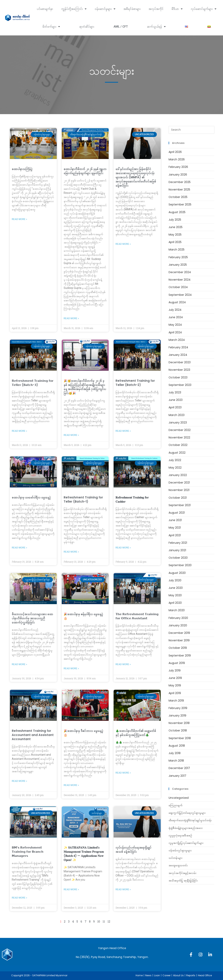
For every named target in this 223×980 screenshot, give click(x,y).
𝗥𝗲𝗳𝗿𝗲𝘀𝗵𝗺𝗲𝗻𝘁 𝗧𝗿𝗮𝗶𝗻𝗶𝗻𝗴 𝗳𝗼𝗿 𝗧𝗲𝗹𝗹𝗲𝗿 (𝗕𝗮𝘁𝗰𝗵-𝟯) (33, 383)
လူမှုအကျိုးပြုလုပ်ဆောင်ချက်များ (186, 843)
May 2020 (175, 595)
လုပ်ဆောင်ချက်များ (204, 9)
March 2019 (176, 701)
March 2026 (177, 159)
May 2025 (175, 235)
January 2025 (178, 265)
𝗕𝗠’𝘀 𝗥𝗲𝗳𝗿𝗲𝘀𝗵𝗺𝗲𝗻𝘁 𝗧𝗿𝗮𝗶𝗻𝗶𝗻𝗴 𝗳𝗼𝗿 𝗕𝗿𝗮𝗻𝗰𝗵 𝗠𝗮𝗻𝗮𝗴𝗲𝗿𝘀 (28, 852)
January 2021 (177, 550)
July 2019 (175, 670)
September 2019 (180, 655)
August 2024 (177, 302)
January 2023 (178, 423)
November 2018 (179, 723)
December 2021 (179, 483)
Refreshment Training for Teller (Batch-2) (135, 383)
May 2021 (175, 528)
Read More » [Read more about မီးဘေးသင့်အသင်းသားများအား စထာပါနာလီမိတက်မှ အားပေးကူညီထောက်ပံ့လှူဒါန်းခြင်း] (19, 664)
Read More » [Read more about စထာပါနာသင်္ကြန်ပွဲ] (19, 219)
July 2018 (175, 753)
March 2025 (177, 250)
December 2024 (180, 272)
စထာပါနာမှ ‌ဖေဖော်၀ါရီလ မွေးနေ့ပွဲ (31, 497)
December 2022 (180, 430)
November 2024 (180, 280)
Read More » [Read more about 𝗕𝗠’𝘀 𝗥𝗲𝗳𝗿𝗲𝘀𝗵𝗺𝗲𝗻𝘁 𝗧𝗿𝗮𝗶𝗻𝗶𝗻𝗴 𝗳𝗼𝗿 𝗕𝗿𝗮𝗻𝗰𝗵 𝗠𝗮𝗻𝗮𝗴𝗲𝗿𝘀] (19, 898)
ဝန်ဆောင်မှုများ (105, 9)
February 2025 (178, 257)
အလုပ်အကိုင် (156, 9)
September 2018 (180, 738)
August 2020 (177, 573)
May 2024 (175, 325)
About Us (178, 975)
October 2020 (178, 558)
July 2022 (175, 460)
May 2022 (175, 468)
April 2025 (175, 242)
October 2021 (178, 498)
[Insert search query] (192, 130)
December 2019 (179, 633)
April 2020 (175, 603)
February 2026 (178, 167)
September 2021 (180, 505)
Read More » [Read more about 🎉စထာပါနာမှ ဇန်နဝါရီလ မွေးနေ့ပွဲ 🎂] (71, 668)
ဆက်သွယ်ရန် (156, 27)
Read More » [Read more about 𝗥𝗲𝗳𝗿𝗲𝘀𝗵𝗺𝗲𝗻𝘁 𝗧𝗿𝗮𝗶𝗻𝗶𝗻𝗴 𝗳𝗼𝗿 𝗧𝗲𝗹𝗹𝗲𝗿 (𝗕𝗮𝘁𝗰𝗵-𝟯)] (19, 431)
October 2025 (178, 197)
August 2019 (177, 663)
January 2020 (178, 625)
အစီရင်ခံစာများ (132, 9)
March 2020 (177, 610)
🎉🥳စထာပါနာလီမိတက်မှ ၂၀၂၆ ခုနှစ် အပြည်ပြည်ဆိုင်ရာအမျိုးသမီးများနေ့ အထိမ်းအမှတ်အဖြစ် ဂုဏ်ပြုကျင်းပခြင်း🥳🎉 (85, 387)
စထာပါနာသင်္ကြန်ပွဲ (22, 169)
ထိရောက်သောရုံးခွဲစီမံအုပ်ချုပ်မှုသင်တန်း (190, 820)
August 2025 (177, 212)
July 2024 (175, 310)
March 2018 (176, 761)
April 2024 (175, 332)
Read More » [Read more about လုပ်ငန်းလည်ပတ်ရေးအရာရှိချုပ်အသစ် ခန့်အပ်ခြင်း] (123, 889)
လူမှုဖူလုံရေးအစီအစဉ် (180, 835)
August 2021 (177, 513)
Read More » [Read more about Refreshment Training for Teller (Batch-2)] (123, 431)
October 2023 (178, 377)
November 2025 (179, 190)
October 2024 (178, 287)
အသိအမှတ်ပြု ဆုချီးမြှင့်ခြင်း (183, 880)
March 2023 (177, 415)
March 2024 (177, 340)
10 (99, 921)
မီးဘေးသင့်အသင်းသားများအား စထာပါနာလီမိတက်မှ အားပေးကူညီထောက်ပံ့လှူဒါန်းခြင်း (32, 618)
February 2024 (178, 347)
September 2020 (180, 565)
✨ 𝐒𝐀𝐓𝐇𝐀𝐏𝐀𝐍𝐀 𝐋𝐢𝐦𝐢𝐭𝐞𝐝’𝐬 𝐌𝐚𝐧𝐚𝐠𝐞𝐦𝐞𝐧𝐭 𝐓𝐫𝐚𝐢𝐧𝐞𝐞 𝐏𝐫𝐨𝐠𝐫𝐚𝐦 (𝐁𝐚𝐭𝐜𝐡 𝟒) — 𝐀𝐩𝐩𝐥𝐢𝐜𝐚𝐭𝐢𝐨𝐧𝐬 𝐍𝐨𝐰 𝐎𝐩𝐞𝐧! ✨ (84, 854)
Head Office (205, 975)
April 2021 (175, 535)
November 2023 (179, 370)
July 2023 (175, 392)
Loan (157, 975)
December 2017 (179, 768)
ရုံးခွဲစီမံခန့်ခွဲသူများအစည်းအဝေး (186, 828)
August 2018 (177, 746)
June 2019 (175, 678)
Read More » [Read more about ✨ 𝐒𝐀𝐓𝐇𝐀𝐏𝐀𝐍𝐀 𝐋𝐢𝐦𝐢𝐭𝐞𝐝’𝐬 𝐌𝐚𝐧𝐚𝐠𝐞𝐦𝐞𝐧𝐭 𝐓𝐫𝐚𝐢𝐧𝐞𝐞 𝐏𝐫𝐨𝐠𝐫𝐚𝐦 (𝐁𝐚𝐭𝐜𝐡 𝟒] (71, 889)
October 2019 (178, 648)
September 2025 (180, 204)
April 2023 (175, 407)
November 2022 (179, 437)
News (148, 975)
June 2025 (176, 227)
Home (139, 975)
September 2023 (180, 385)
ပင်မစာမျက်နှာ (45, 9)
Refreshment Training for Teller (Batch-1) (83, 499)
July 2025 (175, 220)
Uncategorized (179, 798)
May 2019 (175, 685)
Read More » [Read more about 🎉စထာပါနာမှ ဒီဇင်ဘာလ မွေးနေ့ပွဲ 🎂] (71, 785)
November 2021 (179, 490)
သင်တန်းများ (175, 858)
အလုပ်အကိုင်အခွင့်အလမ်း (182, 873)
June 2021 (175, 520)
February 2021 (178, 543)
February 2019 (178, 708)
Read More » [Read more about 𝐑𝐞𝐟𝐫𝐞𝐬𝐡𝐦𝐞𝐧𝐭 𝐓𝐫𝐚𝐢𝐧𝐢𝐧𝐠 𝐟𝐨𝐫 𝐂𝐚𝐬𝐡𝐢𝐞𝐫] (123, 548)
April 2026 (175, 152)
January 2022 (178, 475)
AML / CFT (121, 27)
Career (167, 975)
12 (109, 921)
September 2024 (180, 295)
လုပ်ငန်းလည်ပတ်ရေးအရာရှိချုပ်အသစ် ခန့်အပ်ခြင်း (133, 850)
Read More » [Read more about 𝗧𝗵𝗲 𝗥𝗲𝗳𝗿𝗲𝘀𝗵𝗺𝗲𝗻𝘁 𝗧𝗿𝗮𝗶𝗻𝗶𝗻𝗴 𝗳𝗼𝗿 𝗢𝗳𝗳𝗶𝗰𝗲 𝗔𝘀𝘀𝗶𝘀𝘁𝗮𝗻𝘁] (123, 664)
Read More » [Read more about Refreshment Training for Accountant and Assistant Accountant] (19, 781)
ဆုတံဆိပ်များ (87, 27)
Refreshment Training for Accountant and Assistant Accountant (33, 735)
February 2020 (178, 618)
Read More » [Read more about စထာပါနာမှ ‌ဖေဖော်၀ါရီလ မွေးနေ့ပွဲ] (19, 548)
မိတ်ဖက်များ (51, 27)
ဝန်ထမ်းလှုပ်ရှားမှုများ (180, 850)
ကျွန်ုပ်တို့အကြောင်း (74, 9)
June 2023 (176, 400)
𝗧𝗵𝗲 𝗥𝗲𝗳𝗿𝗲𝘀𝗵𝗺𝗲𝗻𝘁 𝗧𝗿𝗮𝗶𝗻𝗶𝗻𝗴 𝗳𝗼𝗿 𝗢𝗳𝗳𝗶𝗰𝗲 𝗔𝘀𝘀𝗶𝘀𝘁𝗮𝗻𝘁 (137, 616)
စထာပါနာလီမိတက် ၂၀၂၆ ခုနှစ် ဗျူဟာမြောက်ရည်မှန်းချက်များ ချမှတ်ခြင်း (85, 171)
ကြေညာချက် (176, 805)
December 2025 (180, 182)
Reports (191, 975)
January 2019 (177, 716)
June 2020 (176, 588)
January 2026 (178, 175)
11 (104, 921)
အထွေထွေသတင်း (178, 865)
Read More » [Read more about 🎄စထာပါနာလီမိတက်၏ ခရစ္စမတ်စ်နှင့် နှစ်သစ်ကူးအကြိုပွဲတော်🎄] (123, 773)
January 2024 (178, 355)
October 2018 (178, 730)
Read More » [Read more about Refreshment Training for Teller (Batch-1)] (71, 552)
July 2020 (175, 580)
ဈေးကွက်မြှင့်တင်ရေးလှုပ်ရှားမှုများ (187, 813)
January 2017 (177, 776)
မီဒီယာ (177, 9)
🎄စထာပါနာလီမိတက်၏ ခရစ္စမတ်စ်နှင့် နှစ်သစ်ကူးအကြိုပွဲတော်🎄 (136, 733)
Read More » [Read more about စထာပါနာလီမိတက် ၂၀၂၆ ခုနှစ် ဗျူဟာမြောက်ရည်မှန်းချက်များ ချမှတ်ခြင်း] (71, 318)
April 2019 (175, 693)
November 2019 (179, 640)
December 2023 (180, 362)
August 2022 (177, 453)
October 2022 (178, 445)
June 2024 (176, 317)
